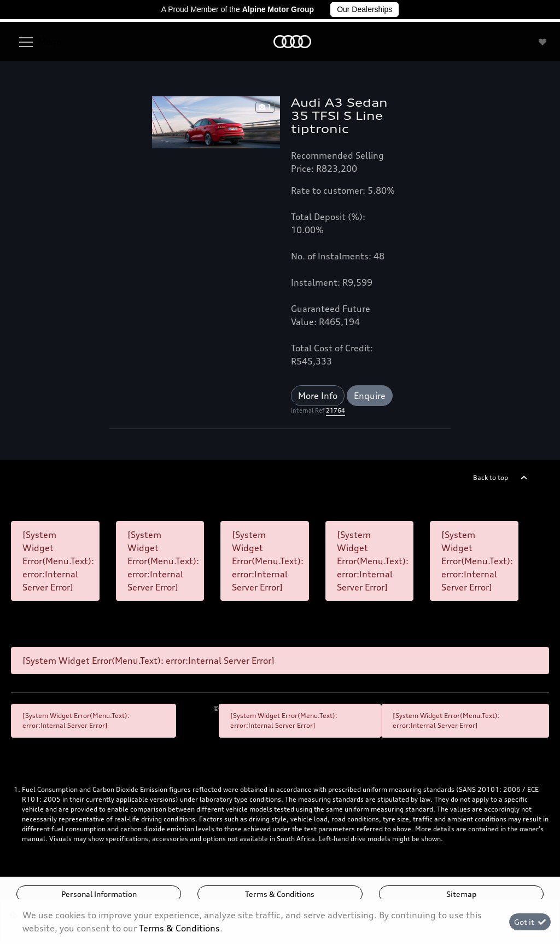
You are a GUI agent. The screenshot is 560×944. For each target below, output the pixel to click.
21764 (336, 410)
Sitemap (461, 894)
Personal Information (99, 894)
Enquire (370, 396)
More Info (318, 396)
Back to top (491, 477)
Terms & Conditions (280, 894)
